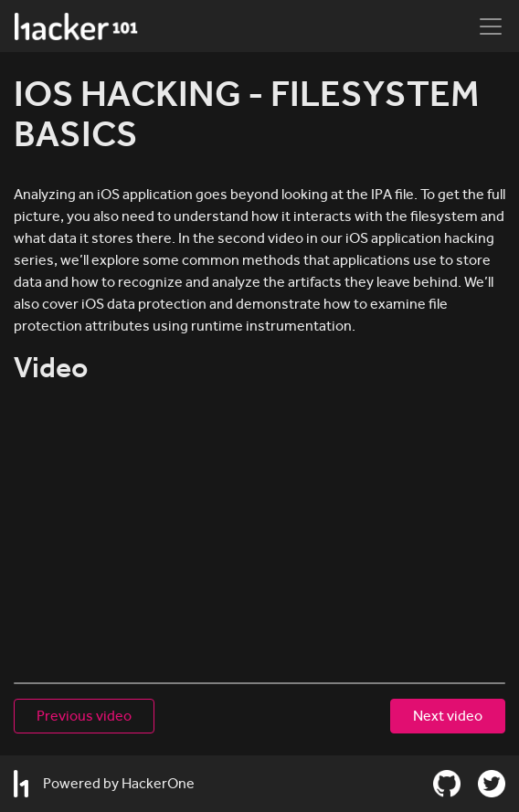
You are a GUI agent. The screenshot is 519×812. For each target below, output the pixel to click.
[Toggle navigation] (491, 26)
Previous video (84, 716)
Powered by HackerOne (104, 784)
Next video (448, 716)
